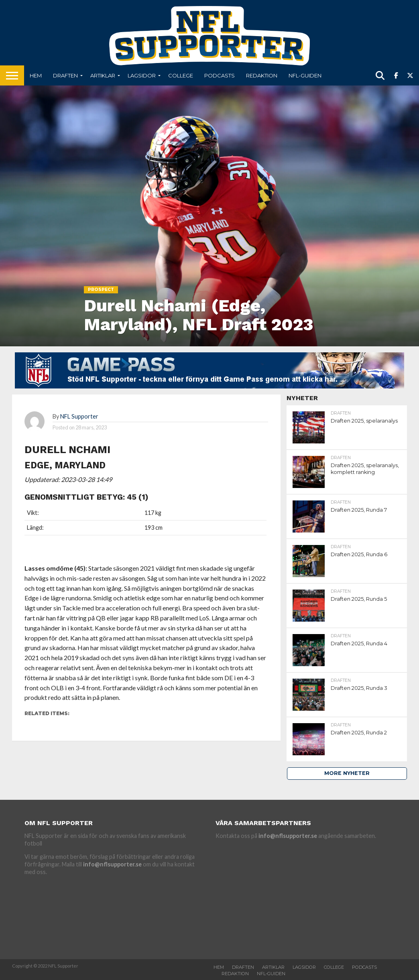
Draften (65, 75)
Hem (36, 75)
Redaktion (262, 75)
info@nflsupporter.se (112, 864)
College (181, 75)
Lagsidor (142, 75)
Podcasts (220, 75)
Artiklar (103, 75)
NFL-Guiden (305, 75)
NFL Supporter (79, 416)
